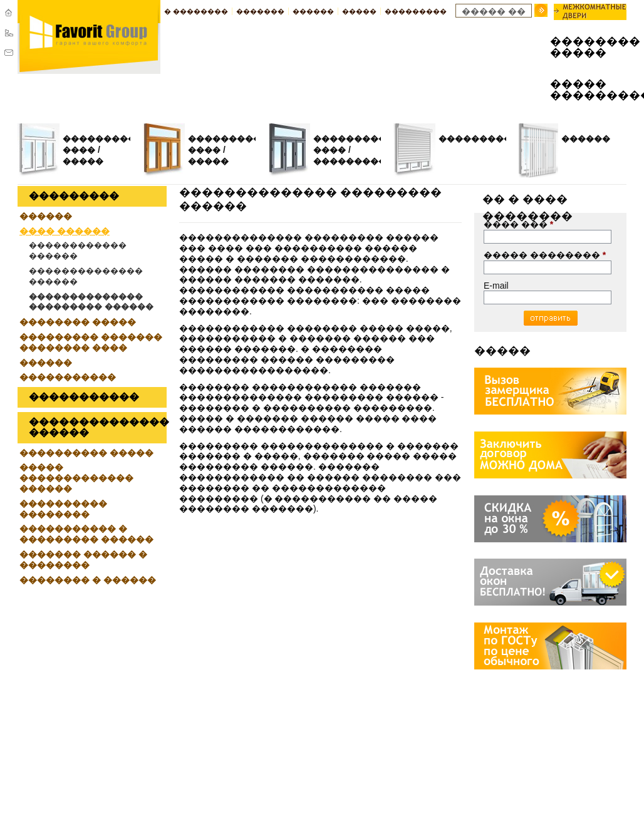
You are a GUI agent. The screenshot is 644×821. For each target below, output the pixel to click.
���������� (479, 139)
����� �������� (545, 255)
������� (260, 11)
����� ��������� (579, 90)
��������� (416, 11)
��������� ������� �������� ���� (91, 342)
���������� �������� (63, 509)
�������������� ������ (86, 276)
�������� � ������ (88, 580)
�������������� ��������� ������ (91, 302)
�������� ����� (579, 47)
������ (313, 11)
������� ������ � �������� (83, 560)
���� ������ (65, 231)
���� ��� (518, 224)
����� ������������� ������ (76, 478)
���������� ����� (86, 453)
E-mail (496, 286)
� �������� (196, 11)
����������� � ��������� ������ (86, 534)
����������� (358, 161)
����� (359, 11)
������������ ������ (78, 250)
